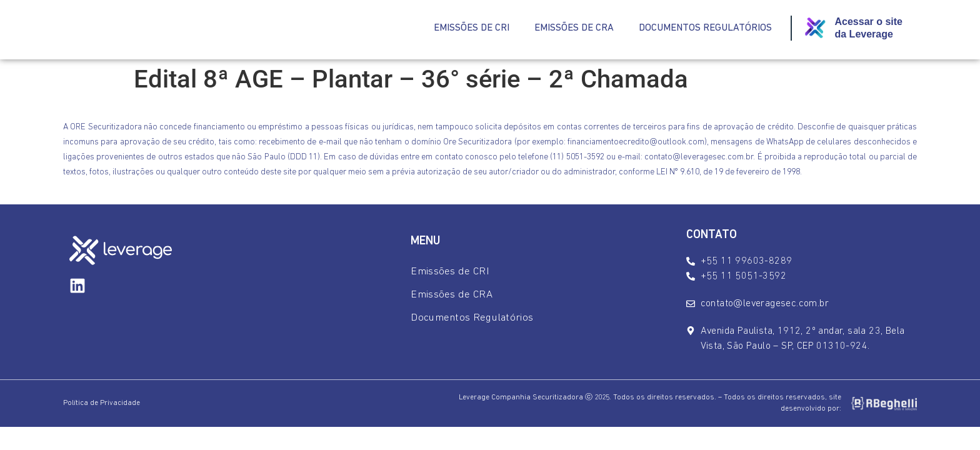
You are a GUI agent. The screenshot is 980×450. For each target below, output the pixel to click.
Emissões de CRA (574, 28)
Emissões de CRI (472, 28)
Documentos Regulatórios (705, 28)
